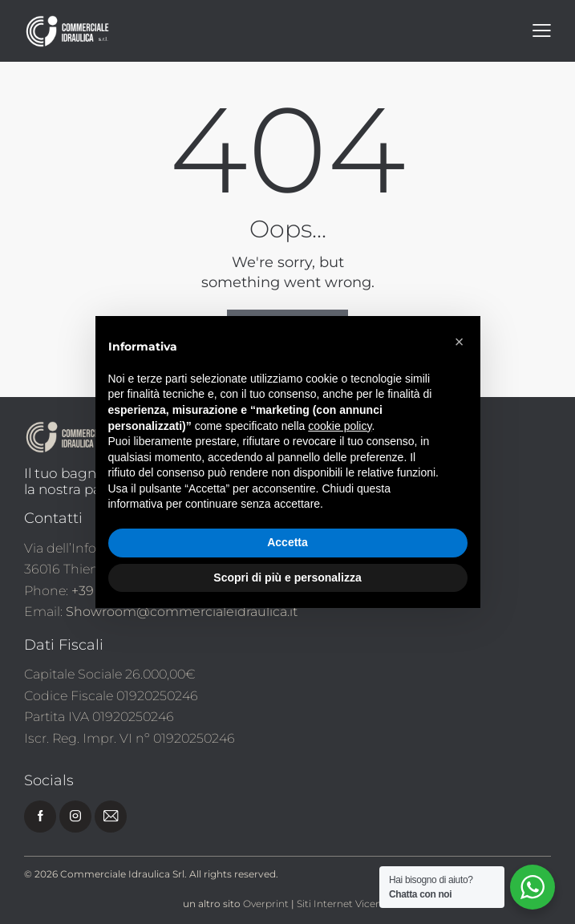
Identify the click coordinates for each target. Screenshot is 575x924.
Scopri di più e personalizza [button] (287, 577)
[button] (460, 342)
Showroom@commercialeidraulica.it (182, 612)
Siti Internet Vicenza (344, 904)
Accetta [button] (287, 542)
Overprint (266, 904)
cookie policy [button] (340, 426)
